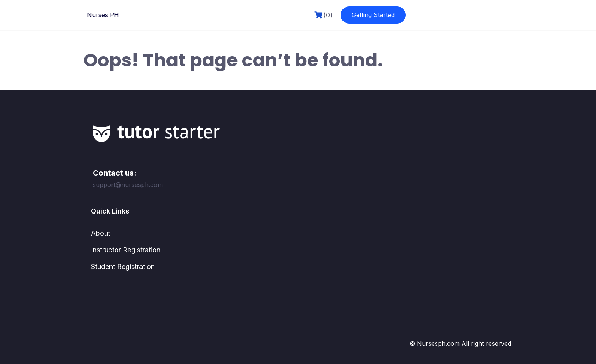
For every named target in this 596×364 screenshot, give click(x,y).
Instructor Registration (126, 250)
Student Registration (123, 267)
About (101, 233)
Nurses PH (103, 15)
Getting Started (373, 15)
